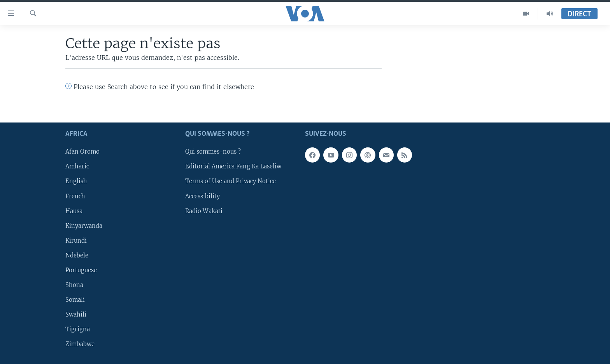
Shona (74, 285)
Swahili (76, 315)
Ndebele (77, 255)
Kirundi (76, 241)
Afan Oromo (82, 152)
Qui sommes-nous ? (213, 152)
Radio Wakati (204, 211)
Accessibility (202, 196)
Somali (75, 300)
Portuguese (81, 270)
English (76, 181)
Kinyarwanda (84, 226)
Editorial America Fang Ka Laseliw (233, 166)
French (75, 196)
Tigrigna (78, 329)
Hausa (74, 211)
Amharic (77, 166)
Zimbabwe (80, 344)
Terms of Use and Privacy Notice (231, 181)
